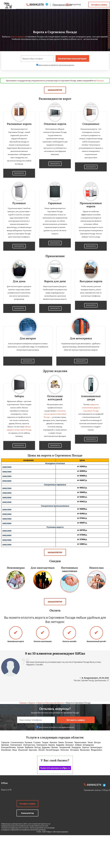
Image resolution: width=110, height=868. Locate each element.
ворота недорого (18, 37)
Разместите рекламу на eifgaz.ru (55, 768)
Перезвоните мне (62, 5)
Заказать (19, 173)
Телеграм (100, 81)
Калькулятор (73, 4)
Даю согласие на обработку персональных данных (55, 65)
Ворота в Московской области (51, 703)
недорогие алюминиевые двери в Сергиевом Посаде (91, 408)
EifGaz (4, 783)
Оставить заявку (99, 5)
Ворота (32, 703)
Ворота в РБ (6, 790)
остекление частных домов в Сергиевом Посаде (55, 414)
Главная (23, 703)
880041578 (37, 4)
